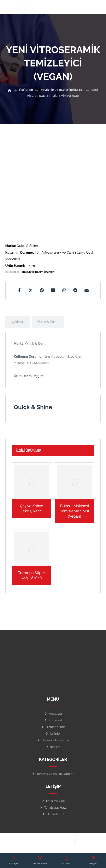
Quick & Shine (48, 322)
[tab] (18, 322)
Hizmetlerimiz (53, 727)
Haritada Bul (53, 814)
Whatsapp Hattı (53, 808)
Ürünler (53, 734)
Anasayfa (53, 714)
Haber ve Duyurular (53, 740)
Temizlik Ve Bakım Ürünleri (37, 272)
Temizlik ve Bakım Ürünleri (53, 774)
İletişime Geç (53, 801)
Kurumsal (53, 720)
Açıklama (18, 322)
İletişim (53, 747)
